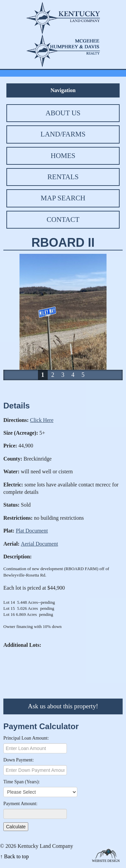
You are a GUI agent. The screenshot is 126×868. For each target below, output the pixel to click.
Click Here (42, 420)
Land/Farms (63, 134)
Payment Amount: (20, 804)
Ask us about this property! (63, 706)
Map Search (63, 198)
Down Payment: (19, 760)
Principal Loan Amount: (26, 738)
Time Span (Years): (22, 782)
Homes (63, 156)
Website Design (106, 860)
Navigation (63, 90)
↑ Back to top (14, 856)
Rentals (63, 177)
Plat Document (32, 531)
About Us (63, 113)
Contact (63, 220)
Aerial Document (39, 544)
